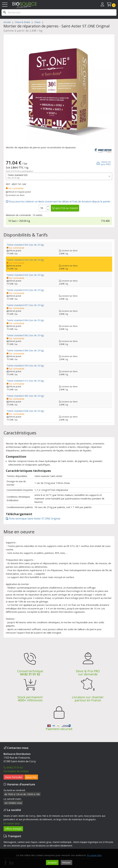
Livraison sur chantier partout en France (88, 699)
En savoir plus (12, 823)
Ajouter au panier (65, 208)
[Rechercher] (59, 12)
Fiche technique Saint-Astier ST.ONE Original (33, 519)
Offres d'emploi (13, 829)
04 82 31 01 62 (30, 674)
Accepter (52, 862)
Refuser (66, 862)
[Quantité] (43, 208)
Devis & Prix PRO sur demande (88, 673)
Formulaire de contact (16, 771)
